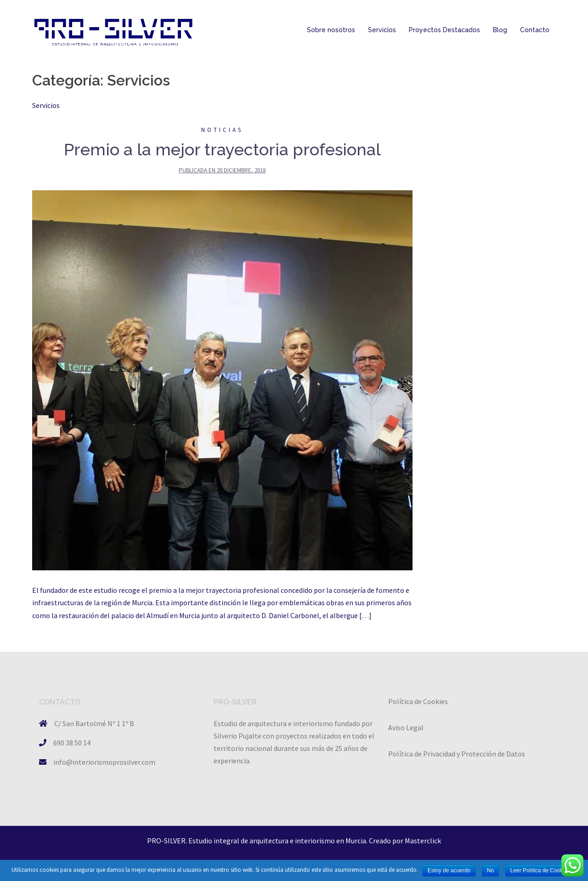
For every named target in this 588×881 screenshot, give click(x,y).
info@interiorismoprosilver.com (104, 762)
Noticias (222, 130)
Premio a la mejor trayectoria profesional (222, 149)
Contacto (535, 30)
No (490, 870)
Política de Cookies (418, 701)
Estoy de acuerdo (449, 870)
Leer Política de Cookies (540, 870)
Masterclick (423, 841)
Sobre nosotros (331, 30)
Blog (500, 30)
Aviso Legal (406, 728)
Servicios (382, 30)
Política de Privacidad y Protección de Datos (457, 754)
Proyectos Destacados (444, 30)
